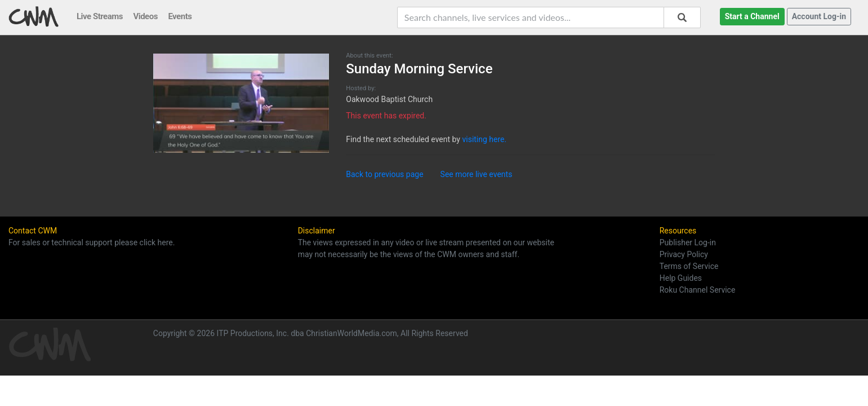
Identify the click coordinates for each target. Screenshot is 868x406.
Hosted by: (361, 88)
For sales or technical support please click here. (92, 242)
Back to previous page (384, 174)
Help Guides (681, 278)
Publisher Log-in (688, 242)
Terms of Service (689, 266)
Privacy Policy (684, 254)
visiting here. (484, 139)
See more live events (477, 174)
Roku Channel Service (698, 290)
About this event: (369, 56)
